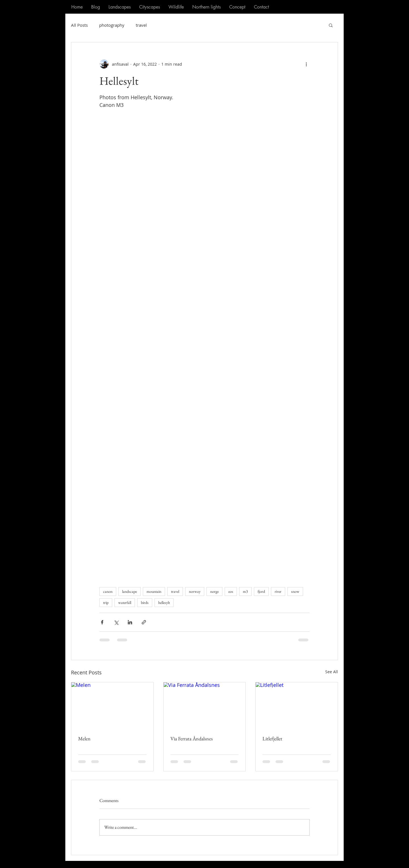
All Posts (79, 25)
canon (108, 591)
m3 (245, 591)
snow (295, 591)
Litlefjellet (272, 738)
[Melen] (112, 705)
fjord (261, 591)
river (278, 591)
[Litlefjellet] (297, 705)
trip (106, 602)
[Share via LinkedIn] (130, 622)
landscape (130, 591)
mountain (154, 591)
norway (195, 591)
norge (214, 591)
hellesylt (164, 602)
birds (145, 602)
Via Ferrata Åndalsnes (192, 738)
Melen (84, 738)
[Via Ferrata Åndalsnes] (205, 705)
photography (112, 25)
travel (141, 25)
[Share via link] (144, 622)
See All (332, 672)
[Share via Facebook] (102, 622)
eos (231, 591)
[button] (331, 25)
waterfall (125, 602)
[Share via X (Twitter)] (116, 622)
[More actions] (306, 64)
